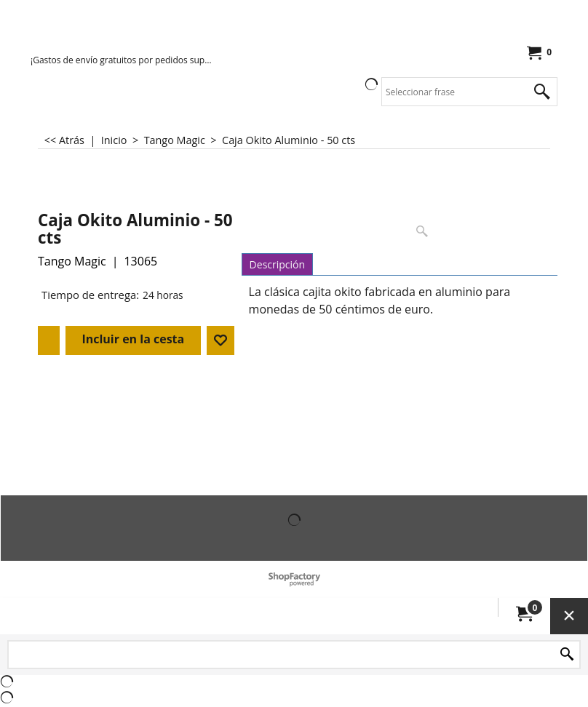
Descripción (277, 264)
